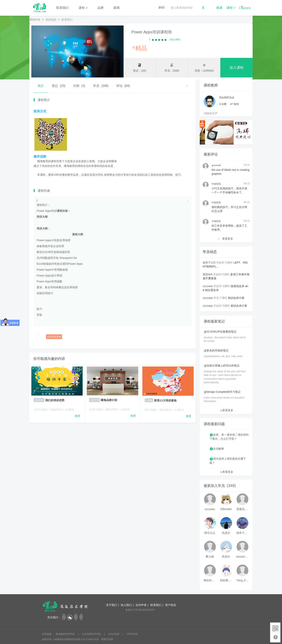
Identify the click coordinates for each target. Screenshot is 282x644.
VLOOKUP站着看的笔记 (220, 332)
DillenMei (226, 509)
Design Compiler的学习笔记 (222, 392)
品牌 (100, 8)
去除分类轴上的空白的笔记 (222, 366)
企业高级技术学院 (92, 634)
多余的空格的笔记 (216, 350)
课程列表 (35, 20)
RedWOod (227, 98)
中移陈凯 (216, 184)
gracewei (216, 165)
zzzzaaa (208, 286)
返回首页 (245, 8)
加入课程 (237, 68)
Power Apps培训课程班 (152, 32)
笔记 (59, 86)
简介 (41, 86)
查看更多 (226, 239)
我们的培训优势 (55, 400)
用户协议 (171, 605)
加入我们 (126, 605)
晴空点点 (210, 533)
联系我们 (62, 8)
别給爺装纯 (226, 580)
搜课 (219, 8)
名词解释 (219, 449)
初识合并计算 (236, 298)
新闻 (117, 8)
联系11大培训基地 (165, 400)
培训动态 (51, 20)
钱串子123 (209, 263)
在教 (223, 104)
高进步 (226, 533)
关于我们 (111, 605)
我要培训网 (107, 639)
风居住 (226, 557)
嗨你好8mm (210, 580)
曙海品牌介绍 (109, 400)
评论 (123, 86)
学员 (101, 86)
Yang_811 (242, 580)
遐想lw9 (207, 274)
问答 (79, 86)
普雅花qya (242, 509)
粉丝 (234, 104)
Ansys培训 (114, 634)
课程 (83, 8)
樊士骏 (210, 557)
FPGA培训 (132, 634)
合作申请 (141, 605)
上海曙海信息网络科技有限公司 (69, 639)
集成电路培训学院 (66, 634)
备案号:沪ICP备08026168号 (140, 610)
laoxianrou (242, 557)
